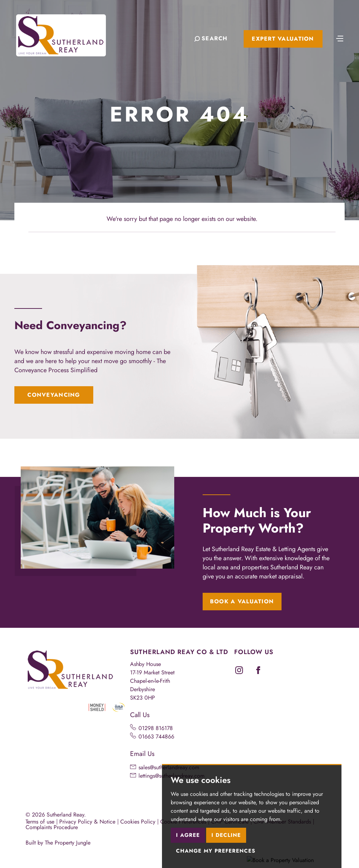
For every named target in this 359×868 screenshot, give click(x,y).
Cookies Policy (138, 822)
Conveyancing (54, 395)
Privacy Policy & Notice (87, 822)
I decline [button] (226, 835)
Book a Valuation (242, 601)
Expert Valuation (283, 39)
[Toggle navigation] (340, 38)
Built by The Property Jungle (58, 843)
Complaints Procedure (52, 827)
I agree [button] (188, 835)
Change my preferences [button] (216, 851)
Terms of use (40, 822)
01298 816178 (156, 728)
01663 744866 (156, 737)
